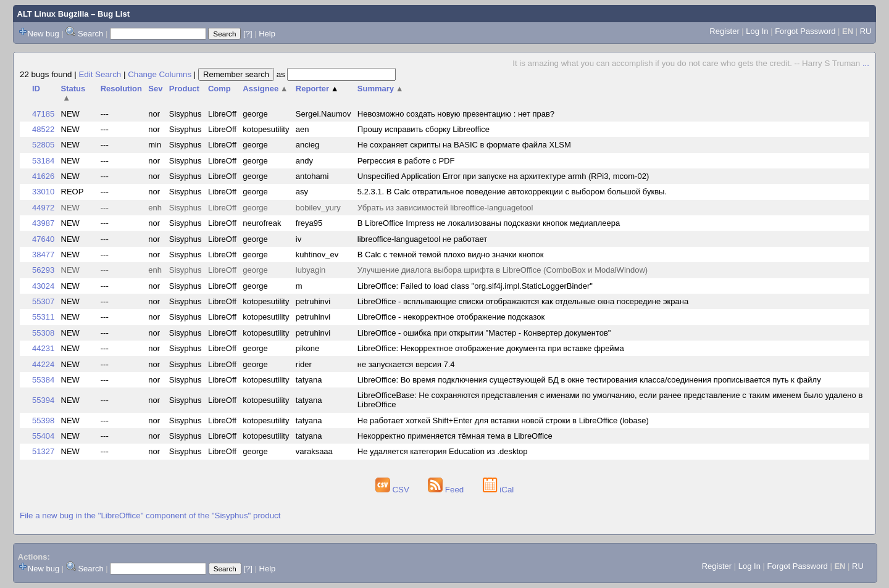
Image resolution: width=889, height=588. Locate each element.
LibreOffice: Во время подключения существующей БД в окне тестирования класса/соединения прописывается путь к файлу (589, 380)
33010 (43, 192)
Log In (757, 31)
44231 (43, 348)
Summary (381, 89)
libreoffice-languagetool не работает (422, 239)
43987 (43, 223)
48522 (43, 129)
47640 (43, 239)
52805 (43, 145)
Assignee (265, 89)
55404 (43, 436)
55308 (43, 333)
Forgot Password (805, 31)
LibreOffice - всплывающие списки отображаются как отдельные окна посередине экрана (523, 301)
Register (724, 31)
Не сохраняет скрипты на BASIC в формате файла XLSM (464, 145)
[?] (248, 34)
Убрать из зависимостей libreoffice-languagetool (445, 208)
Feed (447, 490)
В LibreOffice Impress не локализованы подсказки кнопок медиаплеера (489, 223)
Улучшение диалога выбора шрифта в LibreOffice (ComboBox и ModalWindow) (503, 270)
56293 (43, 270)
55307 (43, 301)
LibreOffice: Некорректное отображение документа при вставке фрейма (491, 348)
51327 (43, 451)
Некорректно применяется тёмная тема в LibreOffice (455, 436)
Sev (155, 89)
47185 (43, 114)
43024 (43, 286)
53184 (43, 161)
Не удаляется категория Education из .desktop (443, 451)
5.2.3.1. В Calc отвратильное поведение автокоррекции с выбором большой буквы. (512, 192)
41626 (43, 176)
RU (866, 31)
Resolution (121, 89)
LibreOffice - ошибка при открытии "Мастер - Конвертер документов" (484, 333)
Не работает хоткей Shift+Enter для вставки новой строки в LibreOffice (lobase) (503, 420)
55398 (43, 420)
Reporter (317, 89)
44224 (43, 364)
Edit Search (100, 74)
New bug (44, 34)
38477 (43, 255)
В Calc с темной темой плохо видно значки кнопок (451, 255)
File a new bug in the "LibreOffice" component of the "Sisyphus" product (150, 516)
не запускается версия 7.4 (406, 364)
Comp (219, 89)
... (866, 63)
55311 (43, 317)
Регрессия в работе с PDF (406, 161)
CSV (394, 490)
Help (267, 34)
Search (90, 34)
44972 (43, 208)
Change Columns (160, 74)
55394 (43, 400)
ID (36, 89)
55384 (43, 380)
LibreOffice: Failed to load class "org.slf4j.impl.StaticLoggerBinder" (475, 286)
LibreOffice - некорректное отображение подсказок (451, 317)
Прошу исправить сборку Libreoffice (424, 129)
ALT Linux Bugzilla (53, 14)
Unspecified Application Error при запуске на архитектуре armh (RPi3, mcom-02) (503, 176)
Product (184, 89)
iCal (499, 490)
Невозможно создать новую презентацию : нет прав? (456, 114)
